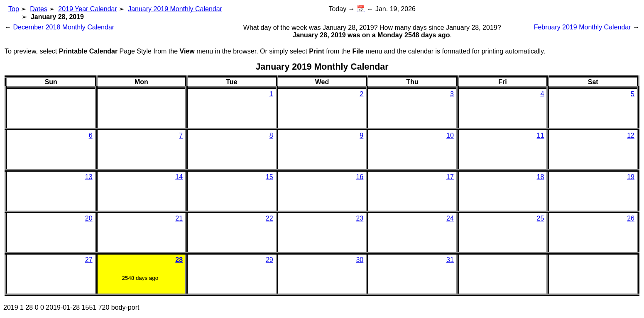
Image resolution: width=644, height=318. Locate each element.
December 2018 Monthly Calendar (64, 27)
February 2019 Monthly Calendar (583, 27)
